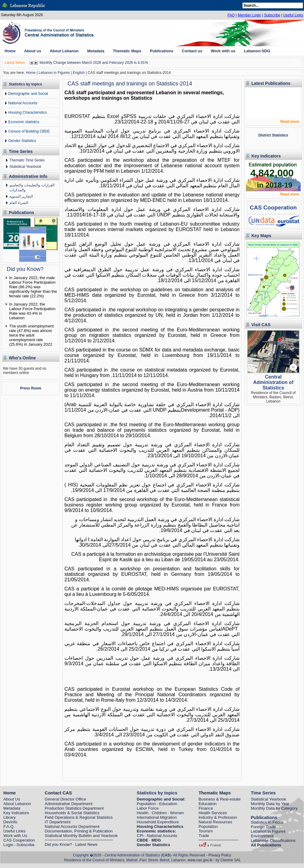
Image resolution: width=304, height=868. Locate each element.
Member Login (249, 15)
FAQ (231, 15)
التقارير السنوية (21, 196)
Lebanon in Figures (54, 73)
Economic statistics (24, 122)
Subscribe (272, 15)
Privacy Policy (220, 855)
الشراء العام (19, 203)
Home (31, 73)
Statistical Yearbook (25, 167)
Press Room (31, 388)
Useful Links (293, 15)
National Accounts (23, 103)
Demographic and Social (28, 94)
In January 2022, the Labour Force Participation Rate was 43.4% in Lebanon (32, 311)
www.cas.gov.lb (200, 860)
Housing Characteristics (28, 112)
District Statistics (273, 135)
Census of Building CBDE (29, 131)
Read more (290, 122)
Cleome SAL (231, 860)
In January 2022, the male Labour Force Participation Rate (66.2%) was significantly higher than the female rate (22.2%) (33, 287)
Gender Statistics (22, 141)
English (79, 73)
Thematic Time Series (27, 160)
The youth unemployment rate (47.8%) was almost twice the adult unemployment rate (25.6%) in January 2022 (31, 335)
